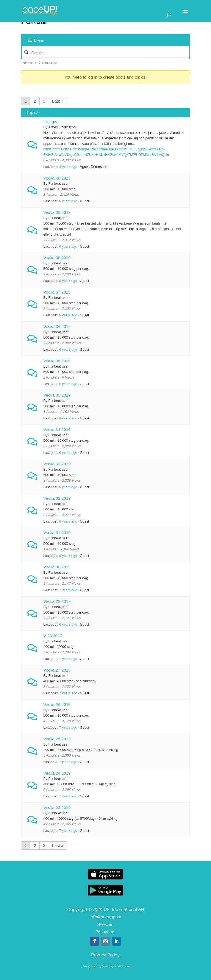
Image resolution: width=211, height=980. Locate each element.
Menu (36, 40)
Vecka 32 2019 (57, 498)
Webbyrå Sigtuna (116, 966)
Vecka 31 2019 (57, 533)
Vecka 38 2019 (57, 258)
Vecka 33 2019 (57, 464)
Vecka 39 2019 (57, 212)
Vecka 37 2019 (57, 292)
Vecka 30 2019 (57, 567)
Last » (58, 101)
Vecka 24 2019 (57, 773)
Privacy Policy (105, 955)
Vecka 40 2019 (57, 178)
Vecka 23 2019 (57, 808)
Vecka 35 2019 (57, 361)
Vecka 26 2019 (57, 704)
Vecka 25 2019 (57, 739)
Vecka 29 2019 (57, 601)
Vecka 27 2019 (57, 670)
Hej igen (51, 122)
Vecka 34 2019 (57, 430)
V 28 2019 (53, 636)
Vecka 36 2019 (57, 326)
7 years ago (68, 590)
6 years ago (68, 167)
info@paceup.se (105, 917)
